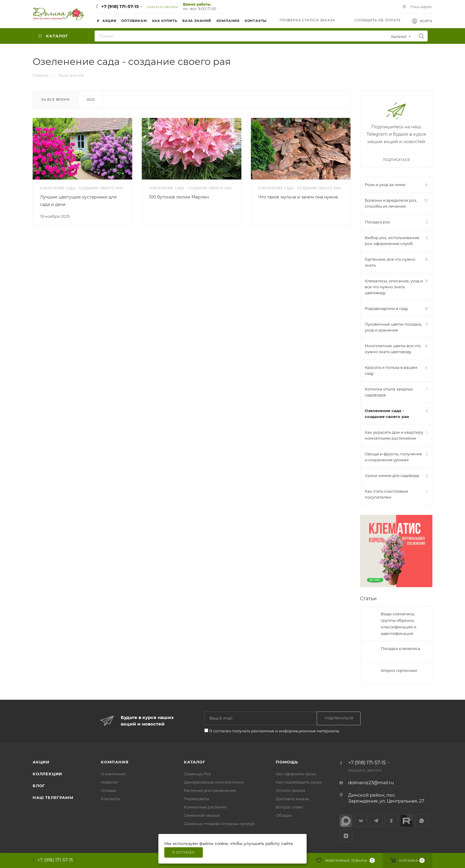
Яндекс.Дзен (346, 836)
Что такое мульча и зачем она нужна (298, 197)
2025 (91, 100)
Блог (39, 786)
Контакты (110, 799)
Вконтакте (361, 821)
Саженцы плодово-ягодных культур (219, 824)
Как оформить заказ (296, 774)
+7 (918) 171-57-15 (120, 6)
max (346, 821)
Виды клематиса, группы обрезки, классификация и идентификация (399, 624)
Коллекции (47, 774)
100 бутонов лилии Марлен (179, 197)
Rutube (406, 821)
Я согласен (184, 852)
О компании (113, 774)
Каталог (195, 762)
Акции (41, 762)
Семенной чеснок (202, 815)
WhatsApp (422, 821)
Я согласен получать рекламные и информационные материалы (274, 731)
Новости (109, 782)
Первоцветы (196, 799)
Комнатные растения (205, 807)
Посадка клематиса (400, 648)
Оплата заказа (290, 790)
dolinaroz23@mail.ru (371, 783)
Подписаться (396, 160)
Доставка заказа (292, 799)
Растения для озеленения (210, 790)
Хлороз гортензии (399, 670)
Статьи (368, 599)
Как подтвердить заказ (299, 782)
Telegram (376, 821)
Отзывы (109, 790)
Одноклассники (391, 821)
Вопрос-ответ (289, 807)
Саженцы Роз (197, 774)
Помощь (287, 762)
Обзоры (284, 815)
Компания (115, 762)
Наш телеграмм (53, 797)
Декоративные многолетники (214, 782)
